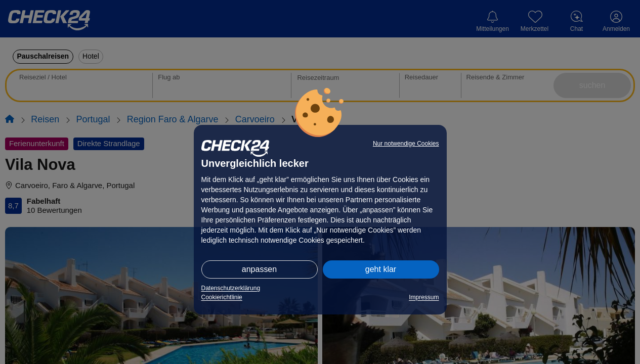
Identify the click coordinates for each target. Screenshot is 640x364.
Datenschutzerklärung (231, 288)
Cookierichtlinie (222, 297)
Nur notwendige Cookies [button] (406, 144)
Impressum (424, 297)
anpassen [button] (259, 269)
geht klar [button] (381, 269)
